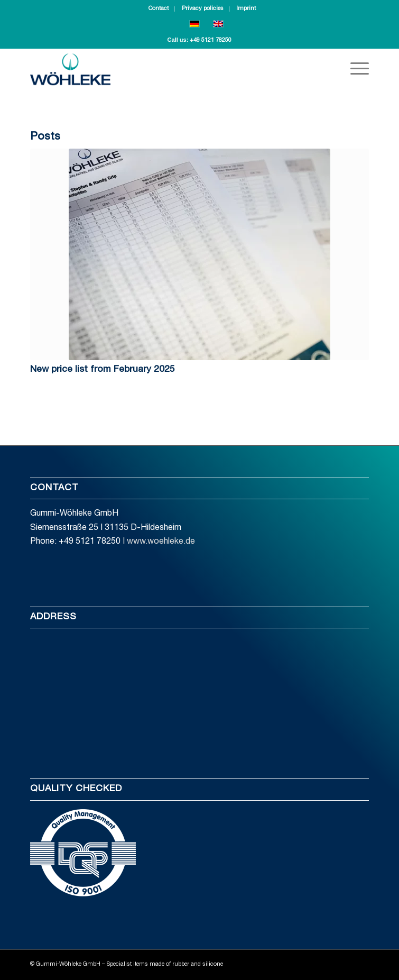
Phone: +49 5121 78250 (75, 542)
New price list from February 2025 (103, 370)
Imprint (246, 9)
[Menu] (354, 69)
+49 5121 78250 (211, 40)
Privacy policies (203, 9)
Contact (159, 9)
